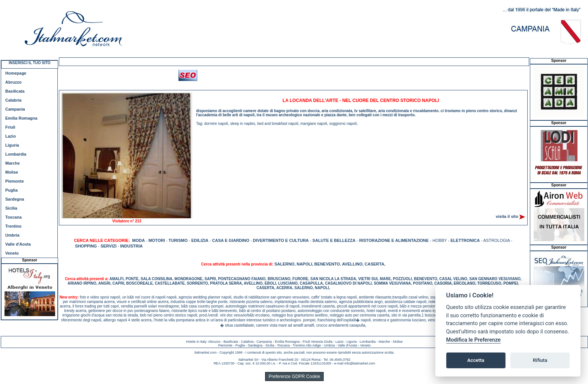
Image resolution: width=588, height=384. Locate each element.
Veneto (12, 253)
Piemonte (15, 181)
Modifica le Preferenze (474, 340)
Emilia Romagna (21, 118)
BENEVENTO (327, 264)
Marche (13, 163)
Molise (12, 172)
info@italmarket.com (360, 363)
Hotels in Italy (196, 342)
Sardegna (15, 199)
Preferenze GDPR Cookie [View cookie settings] (294, 376)
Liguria (12, 145)
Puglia (11, 190)
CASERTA (374, 264)
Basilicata (15, 91)
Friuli (10, 127)
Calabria (13, 100)
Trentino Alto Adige (307, 345)
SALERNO (285, 264)
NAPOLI (304, 264)
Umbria (12, 235)
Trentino (13, 226)
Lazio (10, 136)
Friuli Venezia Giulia (318, 342)
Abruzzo (13, 82)
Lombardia (16, 154)
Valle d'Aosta (18, 244)
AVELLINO (352, 264)
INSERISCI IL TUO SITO (29, 63)
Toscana (13, 217)
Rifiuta (540, 360)
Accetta (476, 360)
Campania (15, 109)
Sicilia (11, 208)
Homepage (16, 73)
